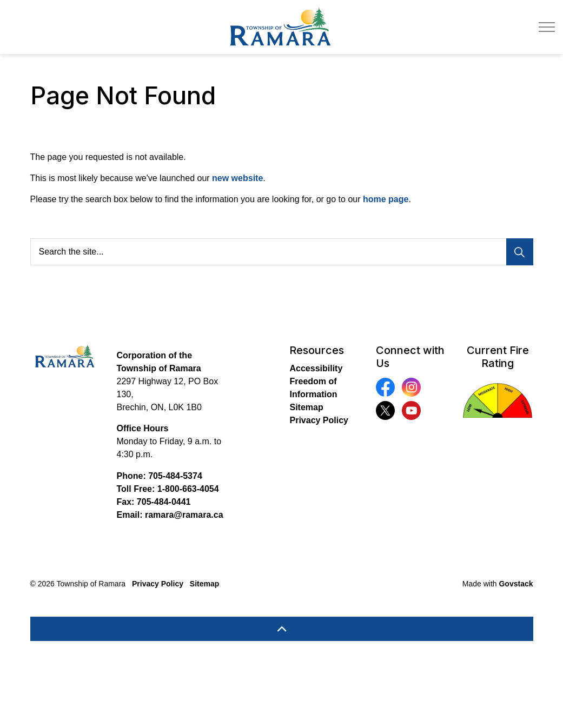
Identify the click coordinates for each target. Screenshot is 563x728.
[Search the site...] (282, 252)
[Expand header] (547, 27)
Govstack (516, 584)
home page (386, 199)
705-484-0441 (164, 502)
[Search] (520, 252)
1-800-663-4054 (188, 489)
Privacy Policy (319, 420)
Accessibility (316, 368)
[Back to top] (282, 629)
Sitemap (306, 407)
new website (237, 178)
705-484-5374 (175, 476)
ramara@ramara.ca (184, 515)
